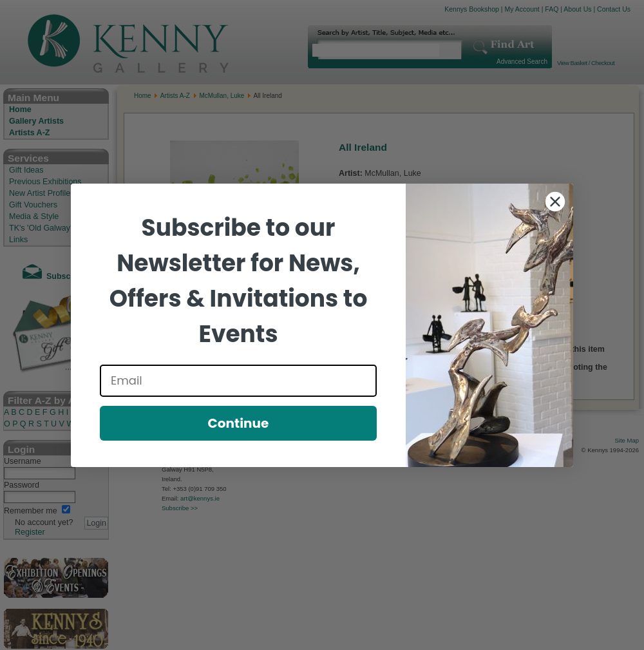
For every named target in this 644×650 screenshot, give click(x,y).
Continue (239, 423)
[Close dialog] (555, 202)
